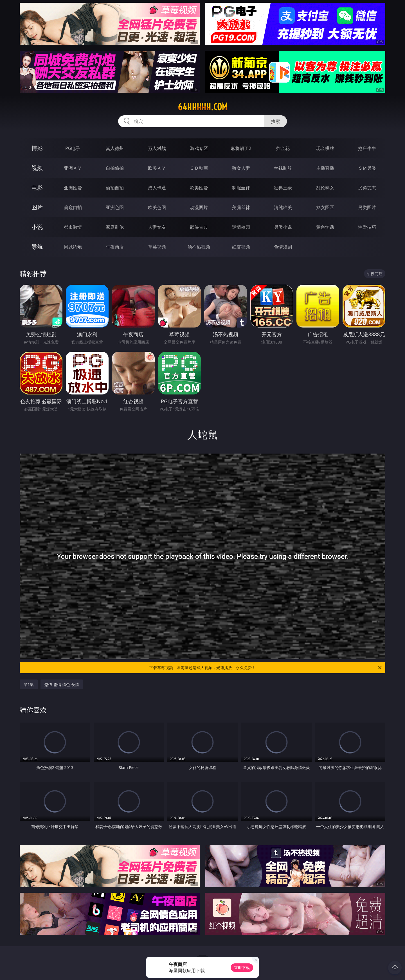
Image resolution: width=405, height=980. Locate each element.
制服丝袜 (241, 188)
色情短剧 (283, 247)
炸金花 (283, 148)
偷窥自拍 (73, 207)
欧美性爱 (199, 188)
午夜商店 (115, 247)
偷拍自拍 (115, 188)
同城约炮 (73, 247)
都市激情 (73, 227)
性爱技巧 (367, 227)
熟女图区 (325, 207)
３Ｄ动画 (199, 168)
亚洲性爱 (73, 188)
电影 (37, 188)
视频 (37, 168)
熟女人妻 (241, 168)
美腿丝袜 (241, 207)
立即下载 (242, 967)
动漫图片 (199, 207)
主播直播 (325, 168)
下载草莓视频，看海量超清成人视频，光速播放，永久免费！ (266, 668)
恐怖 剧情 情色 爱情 (62, 684)
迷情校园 (241, 227)
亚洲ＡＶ (73, 168)
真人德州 (115, 148)
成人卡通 (157, 188)
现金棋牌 (325, 148)
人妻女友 (157, 227)
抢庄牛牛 (367, 148)
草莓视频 (157, 247)
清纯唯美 (283, 207)
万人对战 (157, 148)
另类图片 (367, 207)
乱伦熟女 (325, 188)
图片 (37, 207)
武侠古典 (199, 227)
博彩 (37, 148)
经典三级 (283, 188)
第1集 (29, 684)
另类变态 (367, 188)
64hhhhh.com (202, 107)
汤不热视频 (199, 247)
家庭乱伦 (115, 227)
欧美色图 (157, 207)
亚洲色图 (115, 207)
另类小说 (283, 227)
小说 (37, 227)
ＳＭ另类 (367, 168)
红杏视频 (241, 247)
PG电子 (73, 148)
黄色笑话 (325, 227)
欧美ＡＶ (157, 168)
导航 (37, 247)
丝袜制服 (283, 168)
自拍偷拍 (115, 168)
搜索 (276, 121)
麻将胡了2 (241, 148)
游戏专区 (199, 148)
